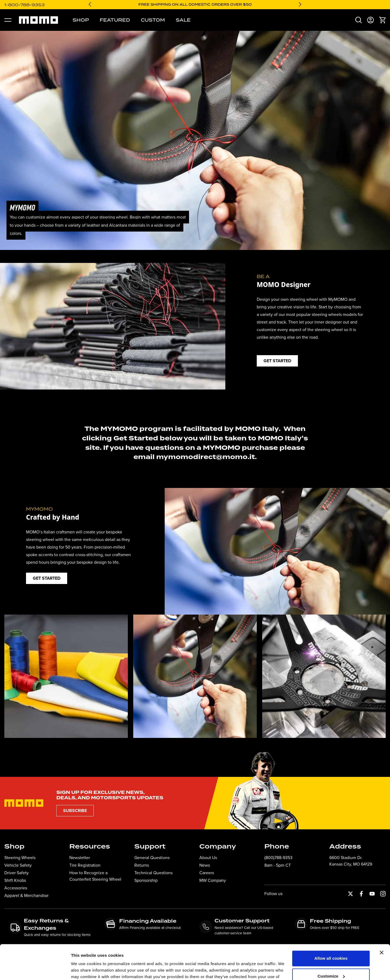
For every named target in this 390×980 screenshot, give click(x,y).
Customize (331, 947)
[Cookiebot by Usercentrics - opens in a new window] (35, 969)
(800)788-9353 (278, 858)
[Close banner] (382, 924)
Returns (142, 865)
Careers (207, 873)
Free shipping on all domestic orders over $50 (195, 4)
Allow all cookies (331, 930)
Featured (115, 20)
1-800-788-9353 (25, 5)
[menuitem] (359, 20)
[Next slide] (300, 4)
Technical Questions (153, 873)
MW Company (213, 880)
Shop (81, 20)
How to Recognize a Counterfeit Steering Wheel (95, 876)
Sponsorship (146, 880)
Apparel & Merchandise (26, 895)
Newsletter (80, 858)
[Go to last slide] (90, 4)
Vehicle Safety (18, 865)
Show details (84, 969)
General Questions (152, 858)
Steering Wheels (20, 858)
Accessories (16, 888)
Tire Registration (85, 865)
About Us (208, 858)
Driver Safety (17, 873)
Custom (153, 20)
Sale (183, 20)
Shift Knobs (15, 880)
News (205, 865)
